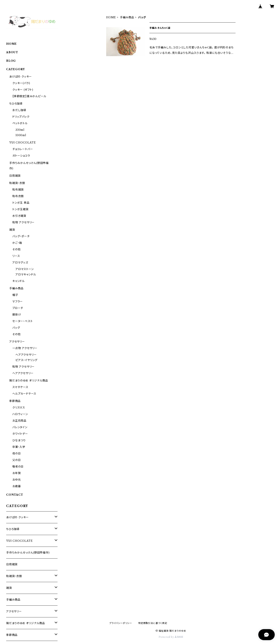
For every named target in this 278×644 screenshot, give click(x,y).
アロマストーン (25, 269)
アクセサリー (17, 342)
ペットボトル (20, 123)
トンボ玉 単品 (21, 203)
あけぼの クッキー (21, 77)
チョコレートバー (23, 149)
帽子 (15, 295)
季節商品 (15, 401)
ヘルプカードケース (24, 394)
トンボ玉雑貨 (20, 209)
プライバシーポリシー (121, 623)
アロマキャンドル (26, 274)
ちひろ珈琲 (16, 104)
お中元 (17, 480)
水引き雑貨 (19, 216)
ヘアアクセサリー (26, 355)
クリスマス (19, 408)
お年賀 (17, 473)
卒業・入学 (19, 447)
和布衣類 (18, 196)
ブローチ (18, 308)
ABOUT (12, 52)
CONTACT (15, 495)
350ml (20, 130)
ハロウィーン (20, 414)
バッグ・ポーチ (21, 236)
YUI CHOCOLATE (22, 143)
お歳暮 (17, 486)
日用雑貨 (15, 176)
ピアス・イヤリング (26, 360)
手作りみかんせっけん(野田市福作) (28, 553)
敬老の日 (18, 467)
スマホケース (20, 387)
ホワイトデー (20, 434)
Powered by (171, 637)
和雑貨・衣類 (17, 183)
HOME (111, 17)
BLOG (11, 61)
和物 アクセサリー (23, 222)
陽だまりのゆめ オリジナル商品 (29, 381)
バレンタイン (20, 427)
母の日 (17, 453)
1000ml (21, 135)
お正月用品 (19, 421)
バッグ (16, 328)
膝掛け (17, 315)
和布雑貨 (18, 190)
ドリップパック (21, 117)
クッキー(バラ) (21, 83)
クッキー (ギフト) (23, 90)
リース (16, 256)
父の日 (17, 460)
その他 (16, 249)
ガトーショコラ (21, 156)
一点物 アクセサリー (25, 348)
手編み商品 (127, 17)
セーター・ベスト (22, 321)
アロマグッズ (20, 262)
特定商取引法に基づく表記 (153, 623)
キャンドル (19, 281)
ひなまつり (19, 440)
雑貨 (12, 230)
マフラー (18, 301)
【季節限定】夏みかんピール (29, 96)
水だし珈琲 (19, 110)
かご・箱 (17, 243)
